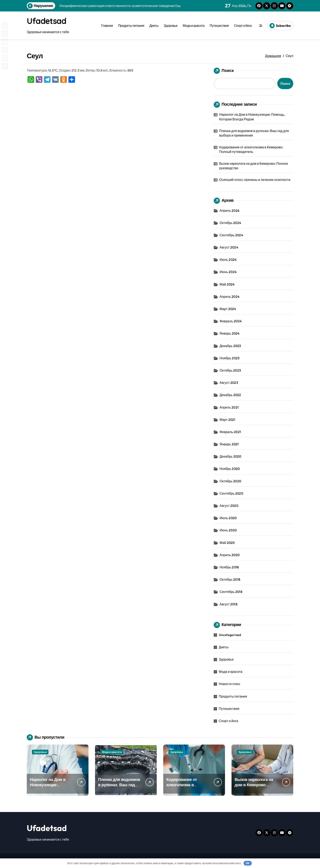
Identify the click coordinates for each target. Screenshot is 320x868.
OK (248, 863)
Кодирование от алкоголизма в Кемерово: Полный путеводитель (251, 149)
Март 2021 (228, 420)
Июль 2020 (228, 518)
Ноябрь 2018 (229, 567)
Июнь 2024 (228, 272)
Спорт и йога (243, 26)
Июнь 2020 (228, 530)
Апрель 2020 (230, 555)
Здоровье (171, 26)
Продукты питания (131, 26)
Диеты (154, 26)
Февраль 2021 (230, 432)
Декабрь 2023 (230, 346)
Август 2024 (229, 247)
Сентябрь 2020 (231, 493)
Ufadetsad (47, 21)
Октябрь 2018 (230, 579)
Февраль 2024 (231, 321)
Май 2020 (227, 543)
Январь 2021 (229, 444)
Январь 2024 (230, 333)
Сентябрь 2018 (231, 592)
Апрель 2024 (230, 297)
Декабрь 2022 (230, 395)
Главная (107, 26)
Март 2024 (228, 309)
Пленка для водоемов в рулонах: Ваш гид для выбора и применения (254, 133)
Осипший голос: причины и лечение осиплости (255, 180)
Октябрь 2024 (230, 223)
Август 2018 (229, 604)
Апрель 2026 (229, 211)
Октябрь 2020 (230, 481)
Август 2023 (229, 383)
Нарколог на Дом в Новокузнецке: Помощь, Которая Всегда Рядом (252, 117)
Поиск (224, 71)
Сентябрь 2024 (231, 235)
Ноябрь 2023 (230, 358)
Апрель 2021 (229, 407)
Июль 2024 (228, 260)
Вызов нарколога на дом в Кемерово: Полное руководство (254, 166)
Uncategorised (230, 635)
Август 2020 (229, 506)
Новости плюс (230, 684)
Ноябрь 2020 (230, 469)
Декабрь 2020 (230, 456)
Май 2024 (227, 284)
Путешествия (219, 26)
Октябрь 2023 (230, 370)
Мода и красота (194, 26)
